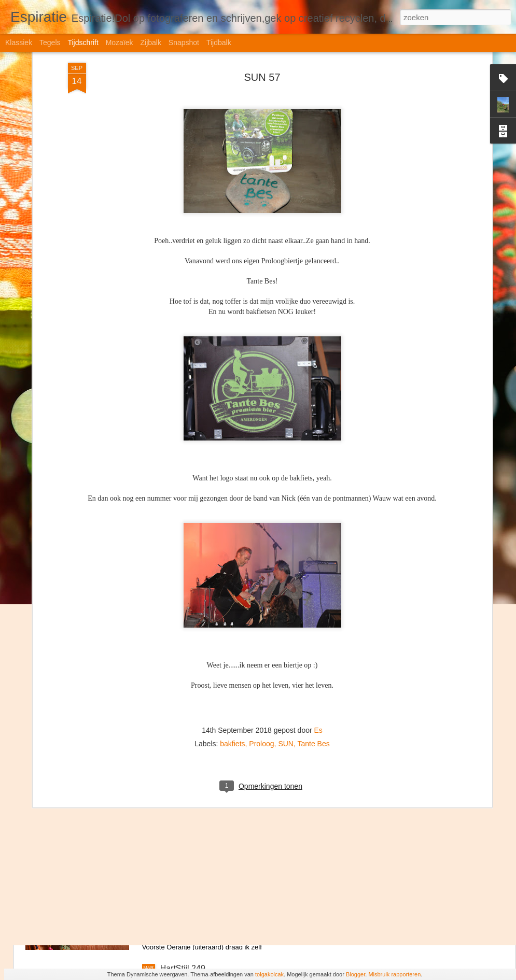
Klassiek (19, 42)
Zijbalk (150, 42)
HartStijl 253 (183, 498)
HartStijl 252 (183, 615)
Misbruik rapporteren (394, 974)
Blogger (355, 974)
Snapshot (184, 42)
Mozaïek (120, 42)
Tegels (50, 42)
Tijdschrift (83, 42)
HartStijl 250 (183, 851)
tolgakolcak (269, 974)
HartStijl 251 (183, 733)
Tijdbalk (219, 42)
